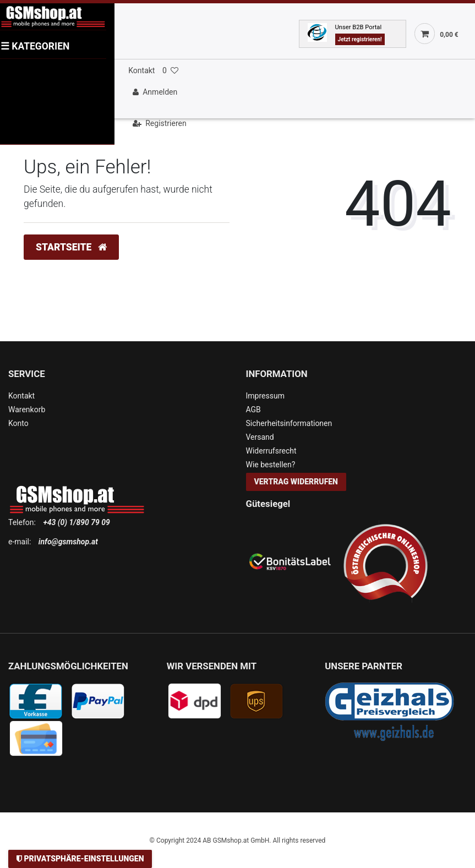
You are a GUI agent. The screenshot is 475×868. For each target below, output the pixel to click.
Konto (18, 423)
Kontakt (141, 70)
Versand (260, 437)
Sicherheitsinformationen (289, 423)
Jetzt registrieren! (360, 39)
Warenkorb (27, 410)
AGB (253, 410)
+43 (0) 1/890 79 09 (76, 522)
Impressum (265, 396)
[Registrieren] (299, 124)
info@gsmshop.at (68, 542)
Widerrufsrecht (271, 451)
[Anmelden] (299, 92)
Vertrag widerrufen (296, 482)
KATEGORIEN (35, 46)
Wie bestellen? (271, 465)
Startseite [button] (71, 247)
